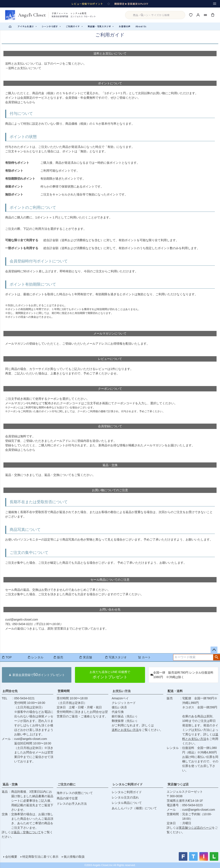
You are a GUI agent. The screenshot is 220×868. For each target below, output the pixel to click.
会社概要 (11, 857)
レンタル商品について (127, 803)
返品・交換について (58, 475)
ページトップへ (214, 650)
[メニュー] (215, 4)
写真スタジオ (116, 657)
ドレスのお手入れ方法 (72, 804)
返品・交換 (10, 784)
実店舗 (86, 657)
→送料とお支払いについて (23, 68)
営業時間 (64, 691)
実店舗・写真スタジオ (101, 26)
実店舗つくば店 (178, 784)
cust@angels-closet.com (31, 739)
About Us (141, 26)
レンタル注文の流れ (125, 797)
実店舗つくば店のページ (195, 828)
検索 (216, 657)
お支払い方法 (122, 691)
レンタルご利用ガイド (128, 784)
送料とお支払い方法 (125, 730)
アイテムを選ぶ (27, 26)
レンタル (35, 657)
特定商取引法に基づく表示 (40, 857)
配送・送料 (175, 691)
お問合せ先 (10, 691)
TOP (7, 657)
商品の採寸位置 (67, 798)
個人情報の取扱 (74, 857)
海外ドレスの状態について (75, 793)
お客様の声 (125, 26)
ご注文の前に (67, 784)
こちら (25, 102)
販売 (58, 657)
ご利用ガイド (74, 26)
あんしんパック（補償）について (134, 808)
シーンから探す (51, 26)
